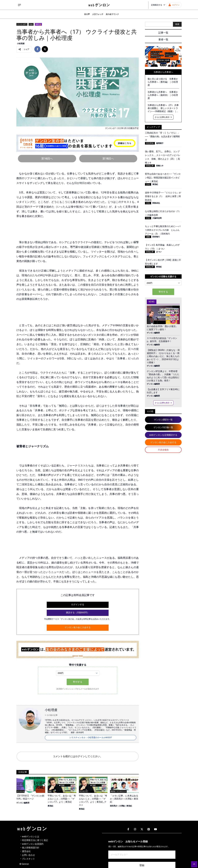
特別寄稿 (150, 143)
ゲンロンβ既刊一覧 (163, 420)
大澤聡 (122, 806)
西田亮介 (114, 806)
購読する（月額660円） (78, 613)
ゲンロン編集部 (23, 803)
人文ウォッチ (98, 14)
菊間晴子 (160, 143)
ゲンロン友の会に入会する (78, 627)
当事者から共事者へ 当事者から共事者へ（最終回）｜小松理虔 (163, 95)
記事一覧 (163, 33)
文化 (148, 184)
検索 (177, 24)
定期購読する (158, 5)
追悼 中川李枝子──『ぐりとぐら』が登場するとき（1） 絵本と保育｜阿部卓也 (163, 196)
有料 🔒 (38, 24)
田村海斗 (156, 237)
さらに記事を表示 (163, 117)
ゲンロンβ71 (22, 24)
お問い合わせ (28, 855)
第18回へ (108, 158)
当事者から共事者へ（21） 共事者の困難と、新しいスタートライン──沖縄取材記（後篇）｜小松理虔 (163, 108)
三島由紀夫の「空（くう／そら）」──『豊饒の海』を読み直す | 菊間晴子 (162, 136)
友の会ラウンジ (112, 14)
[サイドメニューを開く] (19, 5)
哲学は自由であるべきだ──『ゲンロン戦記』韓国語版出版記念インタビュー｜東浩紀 (163, 178)
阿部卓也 (156, 203)
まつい (159, 252)
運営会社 (26, 851)
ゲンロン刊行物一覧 (163, 427)
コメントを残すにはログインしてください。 (78, 756)
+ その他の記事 (51, 715)
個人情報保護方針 (31, 848)
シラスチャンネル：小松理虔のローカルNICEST (91, 737)
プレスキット (28, 859)
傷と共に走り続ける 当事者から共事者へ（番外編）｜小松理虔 (163, 82)
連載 (148, 237)
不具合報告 (163, 450)
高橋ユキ (160, 166)
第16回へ (47, 158)
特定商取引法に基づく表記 (35, 840)
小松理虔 (21, 44)
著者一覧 (163, 39)
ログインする (78, 604)
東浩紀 (50, 806)
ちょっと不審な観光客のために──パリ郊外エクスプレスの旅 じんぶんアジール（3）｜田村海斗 (163, 230)
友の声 (87, 14)
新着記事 (150, 166)
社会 (31, 24)
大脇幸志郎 (157, 218)
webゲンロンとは (31, 836)
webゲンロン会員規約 (33, 844)
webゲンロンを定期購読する (163, 435)
